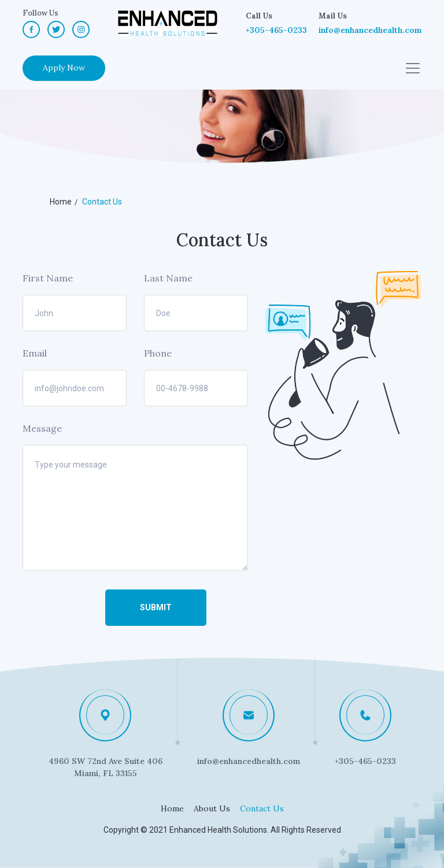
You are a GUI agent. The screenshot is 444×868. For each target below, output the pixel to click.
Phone (158, 353)
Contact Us (262, 808)
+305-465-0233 (276, 30)
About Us (212, 808)
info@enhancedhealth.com (370, 30)
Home (172, 808)
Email (35, 353)
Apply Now (64, 68)
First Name (48, 278)
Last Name (168, 278)
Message (42, 428)
